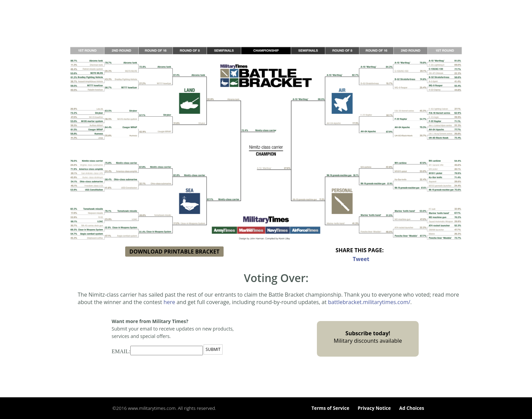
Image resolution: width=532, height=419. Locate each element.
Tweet (361, 259)
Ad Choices (412, 408)
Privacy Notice (374, 408)
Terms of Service (330, 408)
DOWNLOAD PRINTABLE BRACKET (174, 252)
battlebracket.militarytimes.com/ (369, 302)
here (169, 302)
